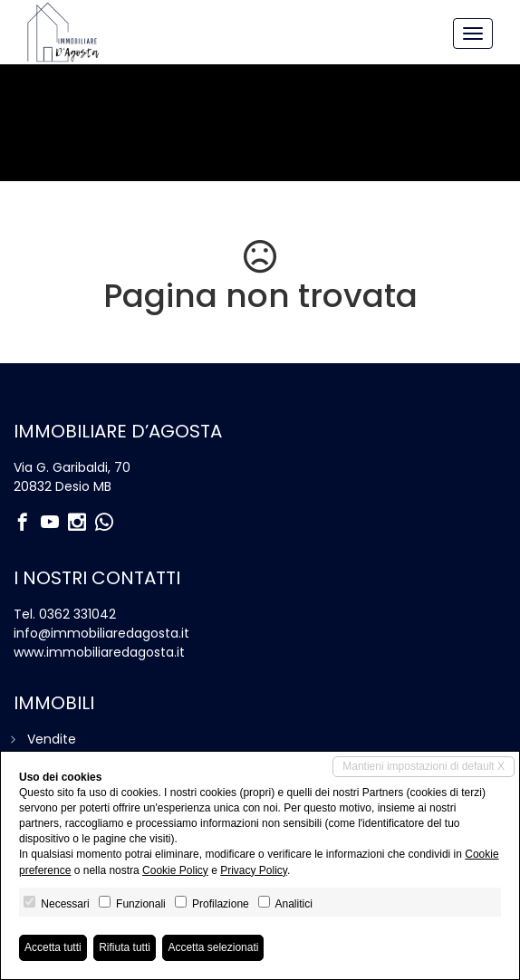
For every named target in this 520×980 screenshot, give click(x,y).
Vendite (52, 739)
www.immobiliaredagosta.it (99, 652)
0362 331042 (77, 614)
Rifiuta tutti (125, 947)
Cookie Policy (175, 870)
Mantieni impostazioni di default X (424, 766)
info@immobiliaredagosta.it (101, 633)
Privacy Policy (254, 870)
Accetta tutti (53, 947)
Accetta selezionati (213, 947)
